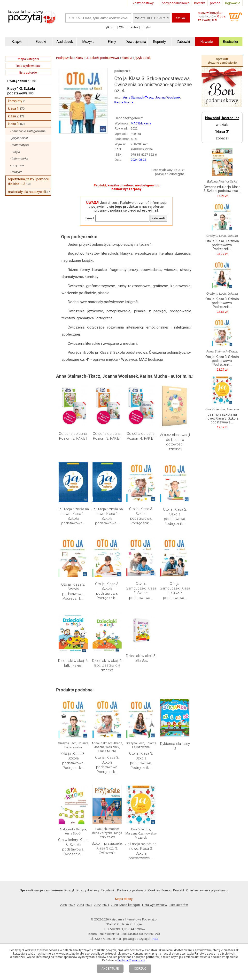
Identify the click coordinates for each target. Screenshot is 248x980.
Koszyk (70, 890)
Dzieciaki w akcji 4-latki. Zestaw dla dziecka (107, 665)
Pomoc (167, 890)
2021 (106, 905)
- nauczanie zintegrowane (28, 131)
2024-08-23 (139, 160)
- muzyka (16, 172)
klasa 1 (13, 108)
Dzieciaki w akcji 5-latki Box (141, 658)
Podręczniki (17, 81)
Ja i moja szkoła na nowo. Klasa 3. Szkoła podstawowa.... (141, 851)
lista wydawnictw (28, 66)
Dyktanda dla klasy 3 (175, 746)
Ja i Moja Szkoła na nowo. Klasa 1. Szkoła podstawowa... (73, 516)
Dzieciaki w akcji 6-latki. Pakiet (73, 663)
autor (134, 27)
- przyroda (17, 165)
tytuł (148, 27)
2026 (63, 905)
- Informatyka (19, 158)
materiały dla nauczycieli (27, 192)
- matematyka (19, 145)
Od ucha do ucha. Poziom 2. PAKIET (73, 436)
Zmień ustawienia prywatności (207, 890)
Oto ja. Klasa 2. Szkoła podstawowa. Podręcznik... (175, 517)
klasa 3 (13, 124)
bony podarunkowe (175, 3)
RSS (155, 939)
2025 (72, 905)
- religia (15, 152)
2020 (114, 905)
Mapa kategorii (130, 905)
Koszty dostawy (88, 890)
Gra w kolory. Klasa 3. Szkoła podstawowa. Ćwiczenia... (73, 847)
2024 (80, 905)
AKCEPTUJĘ (110, 969)
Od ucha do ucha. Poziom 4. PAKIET (141, 436)
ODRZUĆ (140, 969)
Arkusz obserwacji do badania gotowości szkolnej (175, 442)
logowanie (233, 3)
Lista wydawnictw (155, 905)
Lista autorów (178, 905)
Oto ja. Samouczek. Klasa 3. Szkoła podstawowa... (141, 591)
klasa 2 (13, 116)
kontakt (200, 3)
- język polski (19, 138)
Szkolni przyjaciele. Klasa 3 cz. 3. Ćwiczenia (107, 848)
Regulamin (108, 890)
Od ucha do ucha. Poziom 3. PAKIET (107, 436)
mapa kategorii (28, 59)
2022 (97, 905)
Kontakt (179, 890)
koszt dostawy (143, 3)
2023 (89, 905)
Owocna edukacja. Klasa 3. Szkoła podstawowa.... (222, 189)
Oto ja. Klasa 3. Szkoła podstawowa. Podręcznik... (141, 516)
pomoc (215, 3)
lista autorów (28, 73)
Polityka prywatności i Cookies (139, 890)
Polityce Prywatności (131, 960)
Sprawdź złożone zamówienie (222, 61)
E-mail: (90, 218)
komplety (15, 101)
